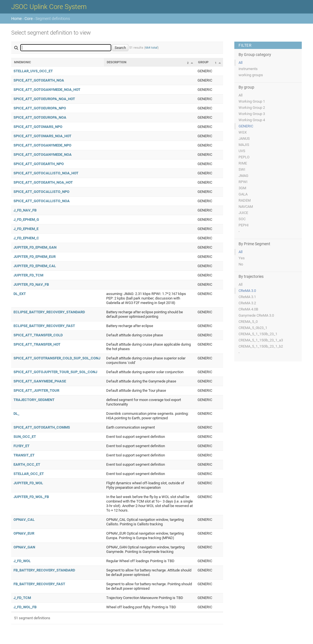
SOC (242, 219)
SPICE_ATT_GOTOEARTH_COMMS (42, 427)
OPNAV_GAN (24, 547)
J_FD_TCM (22, 598)
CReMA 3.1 (247, 297)
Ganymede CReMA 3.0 (256, 315)
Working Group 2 (252, 108)
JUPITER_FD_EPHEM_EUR (35, 257)
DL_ (16, 414)
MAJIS (244, 145)
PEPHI (244, 225)
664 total (151, 48)
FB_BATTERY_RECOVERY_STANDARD (44, 570)
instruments (248, 69)
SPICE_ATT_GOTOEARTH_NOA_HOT (43, 182)
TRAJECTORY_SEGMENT (34, 400)
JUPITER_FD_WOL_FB (31, 497)
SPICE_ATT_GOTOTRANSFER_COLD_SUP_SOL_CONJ (57, 358)
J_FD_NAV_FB (25, 210)
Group (203, 62)
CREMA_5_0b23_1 (253, 328)
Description (117, 62)
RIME (243, 163)
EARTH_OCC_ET (27, 464)
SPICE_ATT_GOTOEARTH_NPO (39, 164)
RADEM (245, 200)
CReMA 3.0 (247, 291)
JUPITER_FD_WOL (28, 483)
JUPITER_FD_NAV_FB (31, 284)
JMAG (243, 176)
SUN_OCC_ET (25, 437)
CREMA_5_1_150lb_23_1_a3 (261, 340)
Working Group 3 (252, 114)
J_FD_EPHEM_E (26, 229)
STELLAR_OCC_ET (29, 474)
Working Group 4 (252, 120)
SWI (242, 169)
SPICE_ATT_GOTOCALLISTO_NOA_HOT (46, 173)
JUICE (243, 213)
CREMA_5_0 (248, 322)
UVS (242, 151)
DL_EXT (20, 294)
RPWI (243, 182)
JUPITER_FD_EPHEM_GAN (35, 247)
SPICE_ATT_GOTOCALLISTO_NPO (41, 192)
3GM (242, 188)
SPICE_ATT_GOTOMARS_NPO (38, 127)
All (241, 63)
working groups (251, 75)
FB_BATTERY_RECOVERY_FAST (39, 584)
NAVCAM (246, 207)
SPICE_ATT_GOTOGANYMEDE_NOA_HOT (47, 90)
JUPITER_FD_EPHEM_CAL (35, 266)
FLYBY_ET (21, 446)
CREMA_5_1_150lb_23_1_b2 (261, 346)
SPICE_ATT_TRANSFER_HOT (37, 344)
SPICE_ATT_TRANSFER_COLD (38, 335)
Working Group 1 (252, 101)
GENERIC (246, 126)
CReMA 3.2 (247, 303)
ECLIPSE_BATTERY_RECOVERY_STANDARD (49, 312)
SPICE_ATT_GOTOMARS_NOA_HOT (42, 136)
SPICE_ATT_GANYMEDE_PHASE (40, 381)
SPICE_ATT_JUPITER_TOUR (36, 390)
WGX (243, 132)
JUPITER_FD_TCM (28, 275)
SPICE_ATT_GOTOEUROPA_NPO (40, 108)
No (241, 264)
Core (29, 19)
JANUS (244, 139)
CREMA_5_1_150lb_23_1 (258, 334)
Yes (242, 258)
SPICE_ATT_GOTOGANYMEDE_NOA (43, 155)
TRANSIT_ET (24, 455)
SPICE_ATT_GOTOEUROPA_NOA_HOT (44, 99)
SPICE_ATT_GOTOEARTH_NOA (39, 80)
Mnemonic (22, 62)
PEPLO (244, 157)
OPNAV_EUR (24, 533)
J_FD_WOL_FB (25, 607)
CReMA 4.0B (248, 309)
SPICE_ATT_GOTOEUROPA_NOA (40, 117)
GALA (243, 194)
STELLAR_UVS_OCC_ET (33, 71)
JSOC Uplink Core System (49, 7)
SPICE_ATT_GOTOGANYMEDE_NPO (42, 145)
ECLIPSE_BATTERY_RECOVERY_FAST (44, 326)
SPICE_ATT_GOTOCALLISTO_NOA (42, 201)
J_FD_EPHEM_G (26, 219)
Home (16, 19)
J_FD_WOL (22, 561)
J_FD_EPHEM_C (26, 238)
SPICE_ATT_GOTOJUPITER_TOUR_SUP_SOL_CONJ (55, 372)
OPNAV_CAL (24, 520)
